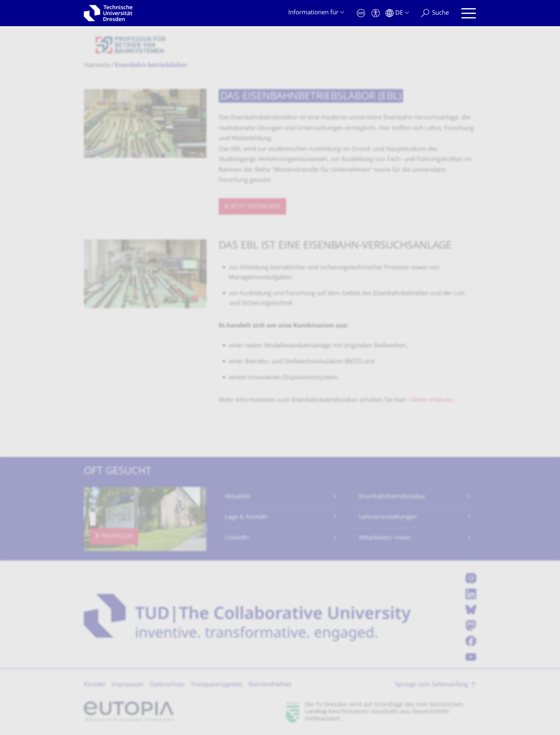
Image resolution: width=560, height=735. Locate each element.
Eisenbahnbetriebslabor (392, 497)
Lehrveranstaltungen (388, 517)
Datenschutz (167, 685)
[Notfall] (361, 13)
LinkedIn (237, 538)
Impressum (128, 685)
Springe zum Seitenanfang (431, 685)
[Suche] (435, 13)
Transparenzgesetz (216, 685)
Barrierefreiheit (270, 685)
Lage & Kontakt (246, 517)
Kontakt (95, 685)
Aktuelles (238, 497)
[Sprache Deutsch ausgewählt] (397, 13)
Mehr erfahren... (435, 400)
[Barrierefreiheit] (376, 13)
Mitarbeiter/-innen (385, 538)
